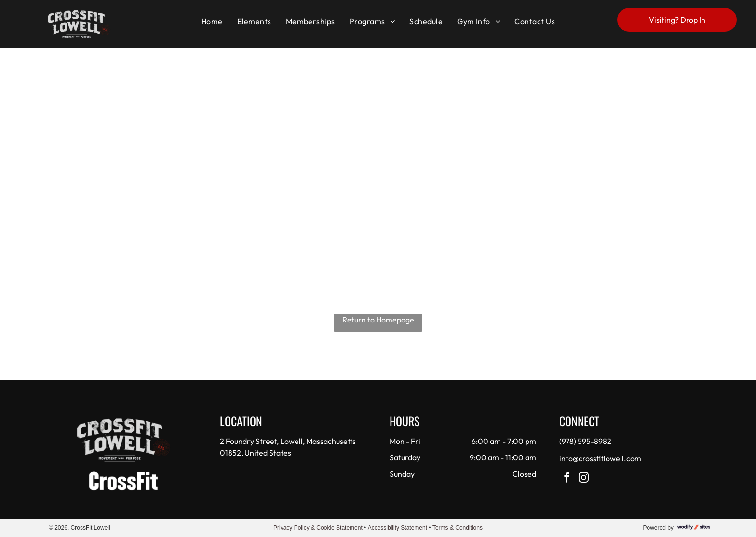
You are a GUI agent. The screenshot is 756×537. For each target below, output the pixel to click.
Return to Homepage (378, 320)
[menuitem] (212, 21)
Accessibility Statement (398, 528)
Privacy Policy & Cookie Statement (318, 528)
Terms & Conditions (458, 528)
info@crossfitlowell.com (600, 458)
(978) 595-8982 (585, 441)
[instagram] (584, 479)
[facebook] (567, 479)
